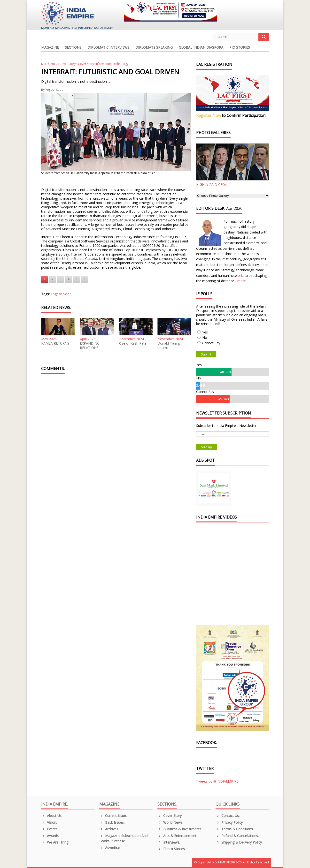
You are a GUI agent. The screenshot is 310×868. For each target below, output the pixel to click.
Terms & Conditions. (235, 829)
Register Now (209, 115)
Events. (50, 829)
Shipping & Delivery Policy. (239, 842)
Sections (73, 48)
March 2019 (49, 64)
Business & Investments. (180, 829)
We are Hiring (55, 842)
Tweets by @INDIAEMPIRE (217, 781)
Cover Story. (170, 816)
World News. (170, 822)
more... (243, 281)
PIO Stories (240, 48)
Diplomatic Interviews (108, 48)
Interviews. (169, 842)
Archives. (109, 829)
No (205, 337)
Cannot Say (211, 343)
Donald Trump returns (169, 346)
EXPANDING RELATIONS (90, 346)
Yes (205, 332)
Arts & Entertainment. (177, 836)
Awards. (50, 836)
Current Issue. (113, 816)
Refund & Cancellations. (237, 836)
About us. (52, 816)
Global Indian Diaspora (201, 48)
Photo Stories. (171, 849)
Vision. (49, 822)
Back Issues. (112, 822)
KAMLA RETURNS (55, 343)
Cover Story (68, 64)
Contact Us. (228, 816)
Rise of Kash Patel (133, 343)
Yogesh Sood (54, 90)
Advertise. (110, 848)
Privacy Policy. (229, 822)
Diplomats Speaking (154, 48)
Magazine (50, 48)
